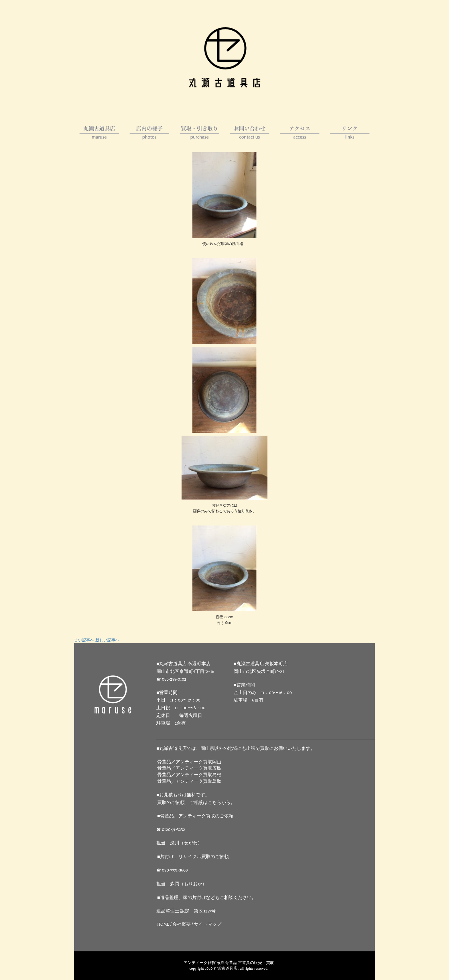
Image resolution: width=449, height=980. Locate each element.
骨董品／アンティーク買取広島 (189, 768)
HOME (163, 924)
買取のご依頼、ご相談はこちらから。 (196, 803)
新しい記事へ (107, 640)
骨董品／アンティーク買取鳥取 (189, 782)
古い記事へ (84, 640)
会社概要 (182, 924)
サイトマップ (208, 924)
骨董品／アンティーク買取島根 (189, 775)
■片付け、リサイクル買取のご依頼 (193, 857)
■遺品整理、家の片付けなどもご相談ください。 (207, 898)
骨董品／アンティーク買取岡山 (189, 762)
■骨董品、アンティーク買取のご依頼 (195, 816)
